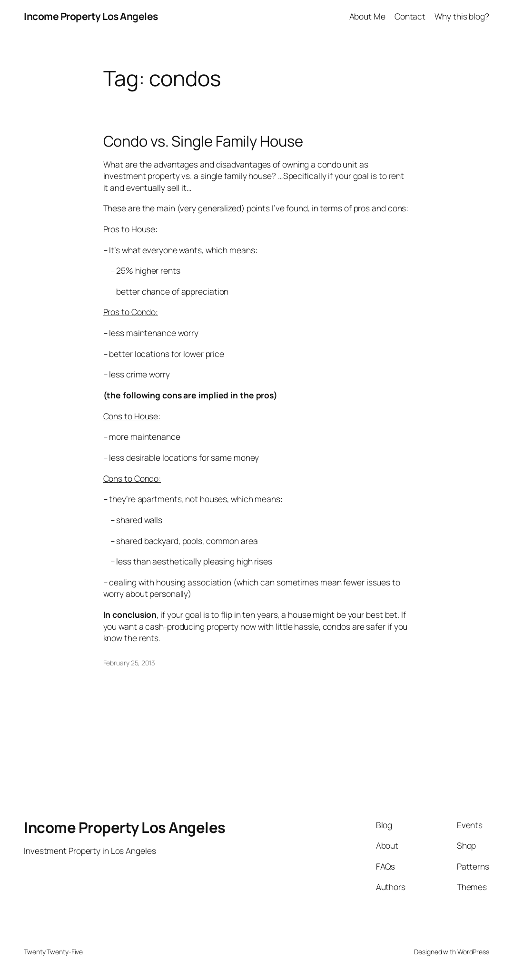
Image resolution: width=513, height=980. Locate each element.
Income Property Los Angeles (91, 16)
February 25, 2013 (129, 663)
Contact (410, 16)
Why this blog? (462, 16)
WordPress (473, 952)
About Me (367, 16)
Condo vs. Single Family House (203, 141)
